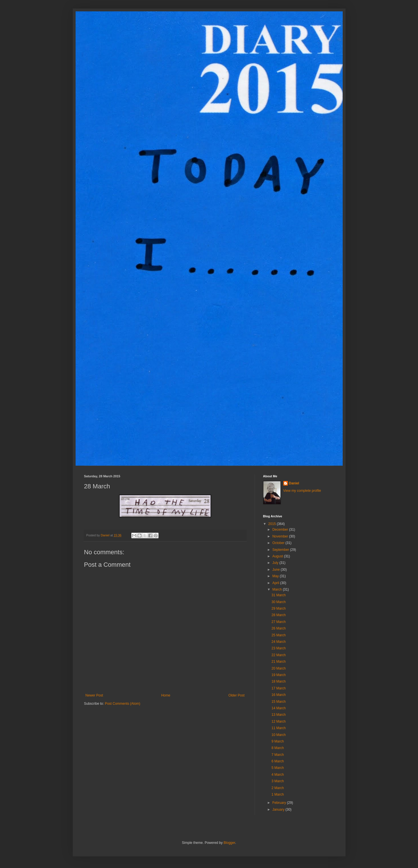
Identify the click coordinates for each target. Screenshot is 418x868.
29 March (278, 608)
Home (166, 695)
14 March (278, 708)
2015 (273, 524)
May (276, 576)
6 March (277, 761)
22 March (278, 655)
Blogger (229, 843)
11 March (278, 728)
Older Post (237, 695)
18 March (278, 681)
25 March (278, 635)
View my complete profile (302, 491)
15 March (278, 702)
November (281, 536)
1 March (277, 794)
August (278, 556)
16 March (278, 695)
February (279, 803)
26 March (278, 628)
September (281, 550)
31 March (278, 595)
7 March (277, 755)
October (279, 543)
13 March (278, 715)
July (276, 563)
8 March (277, 748)
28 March (278, 615)
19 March (278, 675)
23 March (278, 648)
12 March (278, 721)
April (276, 583)
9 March (277, 741)
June (276, 570)
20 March (278, 668)
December (281, 530)
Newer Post (94, 695)
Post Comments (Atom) (123, 704)
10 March (278, 735)
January (279, 810)
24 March (278, 642)
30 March (278, 602)
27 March (278, 622)
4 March (277, 775)
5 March (277, 768)
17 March (278, 688)
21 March (278, 662)
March (277, 589)
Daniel (294, 483)
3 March (277, 781)
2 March (277, 788)
